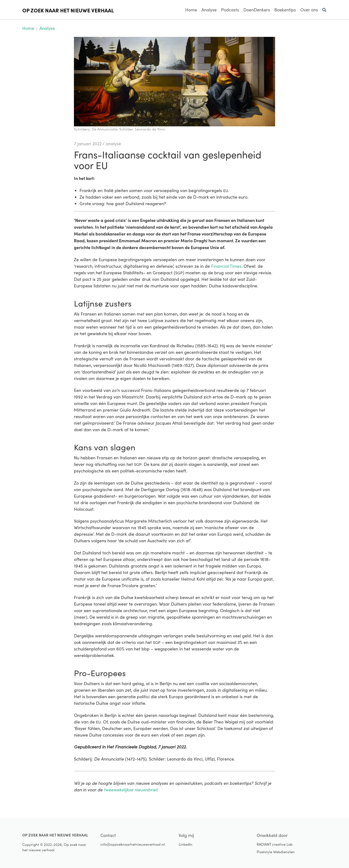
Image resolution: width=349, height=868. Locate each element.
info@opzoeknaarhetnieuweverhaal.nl (133, 844)
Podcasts (230, 10)
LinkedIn (186, 844)
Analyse (209, 10)
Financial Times (226, 266)
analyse (113, 144)
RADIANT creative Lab (275, 844)
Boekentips (285, 10)
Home (191, 10)
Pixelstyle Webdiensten (276, 852)
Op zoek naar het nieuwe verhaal (68, 10)
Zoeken (325, 12)
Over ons (309, 10)
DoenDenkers (257, 10)
